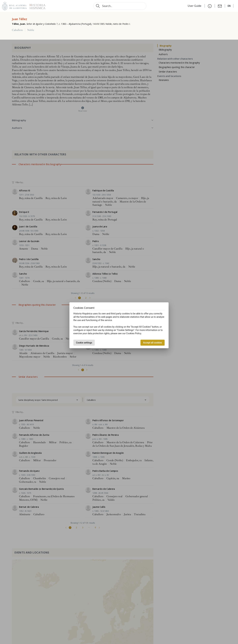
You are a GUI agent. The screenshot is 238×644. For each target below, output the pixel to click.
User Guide (195, 6)
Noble (31, 30)
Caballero (17, 30)
